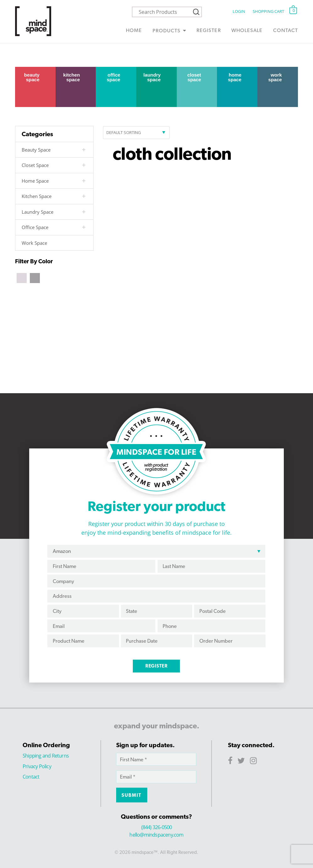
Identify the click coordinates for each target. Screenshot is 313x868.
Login (239, 11)
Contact (286, 30)
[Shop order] (136, 133)
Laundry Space (152, 77)
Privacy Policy (37, 766)
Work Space (275, 77)
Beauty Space (32, 77)
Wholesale (247, 30)
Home (134, 30)
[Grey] (35, 277)
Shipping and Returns (46, 756)
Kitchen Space (71, 77)
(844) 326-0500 (157, 827)
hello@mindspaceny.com (156, 835)
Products (167, 31)
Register (209, 30)
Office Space (113, 77)
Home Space (235, 77)
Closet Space (194, 77)
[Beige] (22, 277)
